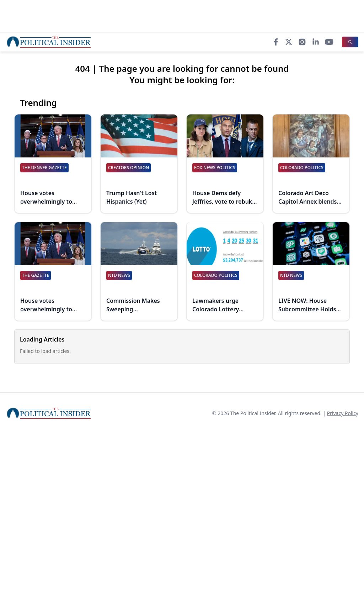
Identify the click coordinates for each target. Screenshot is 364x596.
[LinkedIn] (316, 42)
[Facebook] (276, 42)
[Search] (350, 42)
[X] (289, 42)
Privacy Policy (343, 413)
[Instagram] (302, 42)
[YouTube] (329, 42)
